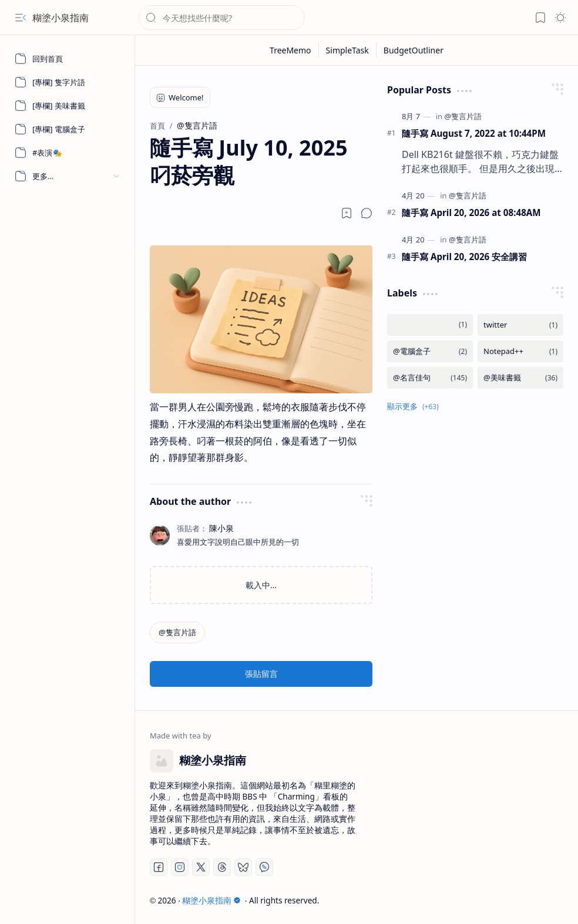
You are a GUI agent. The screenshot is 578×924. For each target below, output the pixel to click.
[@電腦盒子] (430, 351)
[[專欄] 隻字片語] (68, 82)
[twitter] (520, 325)
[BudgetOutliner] (414, 50)
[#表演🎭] (68, 153)
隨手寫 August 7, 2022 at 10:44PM (474, 133)
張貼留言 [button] (261, 674)
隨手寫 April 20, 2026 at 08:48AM (471, 213)
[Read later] (347, 213)
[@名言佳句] (430, 378)
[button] (21, 18)
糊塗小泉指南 (61, 18)
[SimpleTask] (348, 50)
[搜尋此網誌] (221, 18)
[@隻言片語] (177, 633)
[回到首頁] (68, 59)
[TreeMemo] (291, 50)
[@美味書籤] (520, 378)
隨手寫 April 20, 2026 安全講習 (464, 257)
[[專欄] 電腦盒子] (68, 129)
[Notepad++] (520, 351)
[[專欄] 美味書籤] (68, 106)
